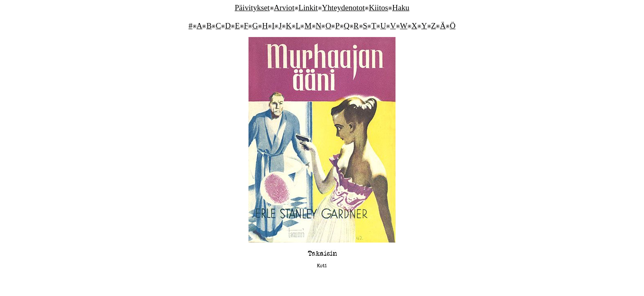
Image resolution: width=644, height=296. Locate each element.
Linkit (308, 8)
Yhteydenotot (343, 8)
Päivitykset (252, 8)
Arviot (284, 8)
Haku (401, 8)
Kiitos (378, 8)
